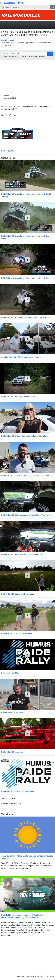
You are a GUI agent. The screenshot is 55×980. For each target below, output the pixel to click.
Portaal (4, 40)
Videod (12, 40)
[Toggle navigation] (51, 25)
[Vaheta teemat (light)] (8, 3)
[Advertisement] (27, 958)
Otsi (53, 7)
